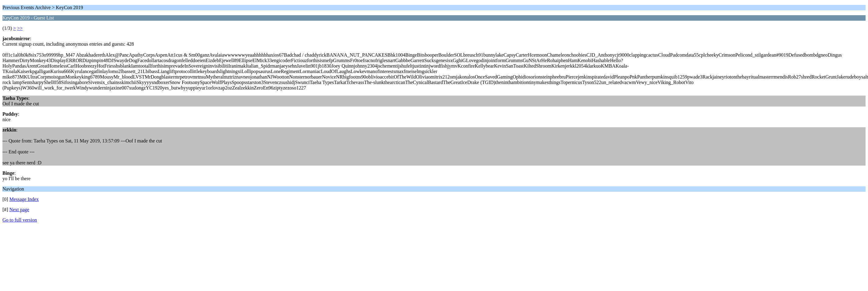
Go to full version (20, 220)
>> (20, 28)
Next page (19, 210)
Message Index (24, 199)
